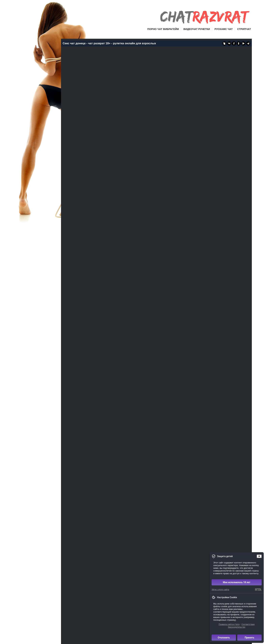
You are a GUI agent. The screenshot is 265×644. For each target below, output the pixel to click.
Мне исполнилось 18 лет (237, 582)
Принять (249, 638)
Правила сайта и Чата (229, 624)
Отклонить (224, 638)
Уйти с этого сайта (220, 590)
